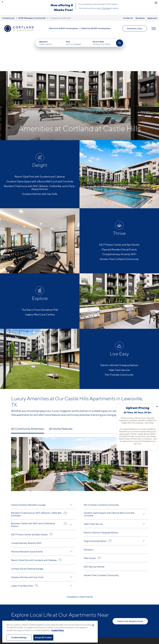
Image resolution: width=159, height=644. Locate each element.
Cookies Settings (19, 637)
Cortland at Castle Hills (60, 18)
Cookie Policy (58, 630)
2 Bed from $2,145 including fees (96, 28)
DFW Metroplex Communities (32, 18)
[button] (2, 2)
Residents (140, 18)
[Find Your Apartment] (120, 43)
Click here (106, 8)
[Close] (93, 625)
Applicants (152, 18)
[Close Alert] (156, 3)
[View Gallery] (65, 478)
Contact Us (128, 18)
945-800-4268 (62, 625)
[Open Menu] (154, 28)
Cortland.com (8, 18)
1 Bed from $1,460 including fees (63, 28)
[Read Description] (71, 470)
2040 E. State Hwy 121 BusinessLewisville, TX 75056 (70, 632)
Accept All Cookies (43, 637)
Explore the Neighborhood (130, 586)
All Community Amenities (27, 394)
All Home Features (61, 394)
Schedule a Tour (135, 28)
